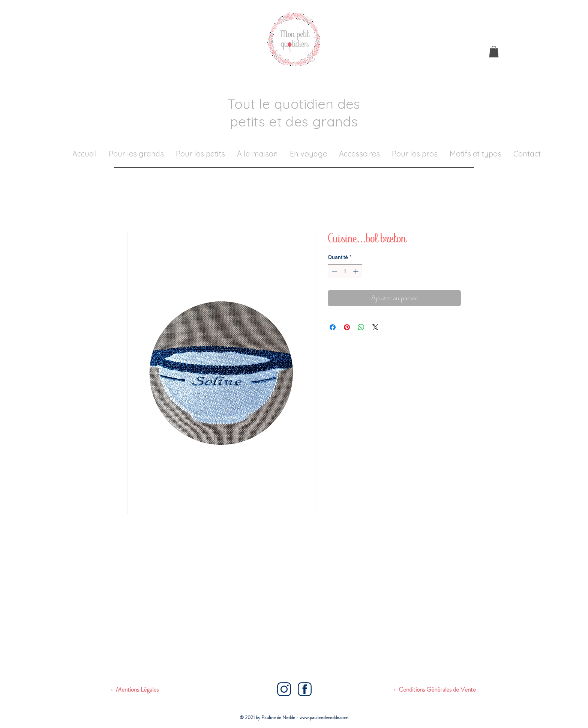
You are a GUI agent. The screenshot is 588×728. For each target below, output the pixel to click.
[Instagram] (284, 689)
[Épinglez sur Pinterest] (347, 327)
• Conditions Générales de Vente (435, 689)
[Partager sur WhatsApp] (361, 327)
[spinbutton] (345, 271)
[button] (494, 52)
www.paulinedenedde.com (324, 717)
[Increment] (356, 271)
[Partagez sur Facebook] (333, 327)
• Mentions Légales (135, 689)
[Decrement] (334, 271)
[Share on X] (375, 327)
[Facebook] (305, 689)
